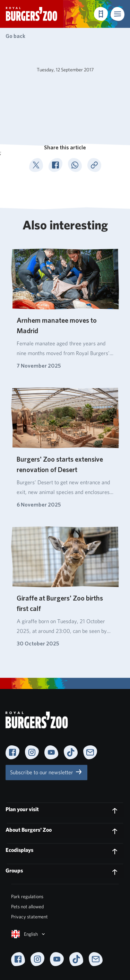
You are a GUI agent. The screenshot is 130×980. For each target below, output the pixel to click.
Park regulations (27, 896)
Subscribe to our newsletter (46, 772)
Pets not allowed (27, 907)
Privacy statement (29, 917)
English (29, 934)
